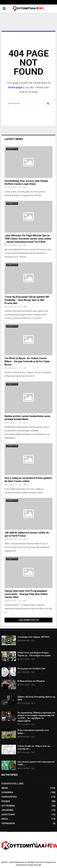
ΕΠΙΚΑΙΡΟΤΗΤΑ (12, 149)
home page (15, 87)
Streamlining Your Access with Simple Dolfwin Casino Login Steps (26, 182)
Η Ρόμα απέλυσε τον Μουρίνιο (31, 681)
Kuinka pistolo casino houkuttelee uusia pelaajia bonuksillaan (27, 418)
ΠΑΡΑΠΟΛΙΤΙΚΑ (9, 797)
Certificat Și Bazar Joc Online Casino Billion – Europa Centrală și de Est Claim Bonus (27, 361)
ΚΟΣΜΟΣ (6, 801)
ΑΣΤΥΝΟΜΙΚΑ (8, 806)
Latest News (14, 139)
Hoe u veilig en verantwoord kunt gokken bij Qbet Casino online (28, 480)
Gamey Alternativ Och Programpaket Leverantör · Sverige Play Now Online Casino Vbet (26, 594)
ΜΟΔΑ (5, 819)
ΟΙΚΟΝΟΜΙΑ (7, 810)
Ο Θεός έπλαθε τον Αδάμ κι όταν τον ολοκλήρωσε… (34, 747)
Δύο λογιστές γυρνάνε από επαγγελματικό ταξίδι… (36, 763)
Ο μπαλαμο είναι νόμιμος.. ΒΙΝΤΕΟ (34, 637)
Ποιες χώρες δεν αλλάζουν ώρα (31, 669)
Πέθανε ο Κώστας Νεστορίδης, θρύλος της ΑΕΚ (36, 698)
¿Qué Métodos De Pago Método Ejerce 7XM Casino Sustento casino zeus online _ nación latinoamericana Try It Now (28, 239)
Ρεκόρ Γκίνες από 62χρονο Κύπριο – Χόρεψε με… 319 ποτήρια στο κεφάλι (34, 654)
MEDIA (5, 788)
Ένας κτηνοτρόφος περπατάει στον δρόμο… (33, 732)
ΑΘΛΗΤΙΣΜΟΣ (8, 814)
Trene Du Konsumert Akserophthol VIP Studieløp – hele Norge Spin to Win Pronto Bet (27, 300)
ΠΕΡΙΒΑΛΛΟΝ (8, 823)
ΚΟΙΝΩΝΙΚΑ (7, 792)
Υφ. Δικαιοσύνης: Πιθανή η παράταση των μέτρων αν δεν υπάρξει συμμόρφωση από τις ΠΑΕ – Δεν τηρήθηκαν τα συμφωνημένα (36, 717)
